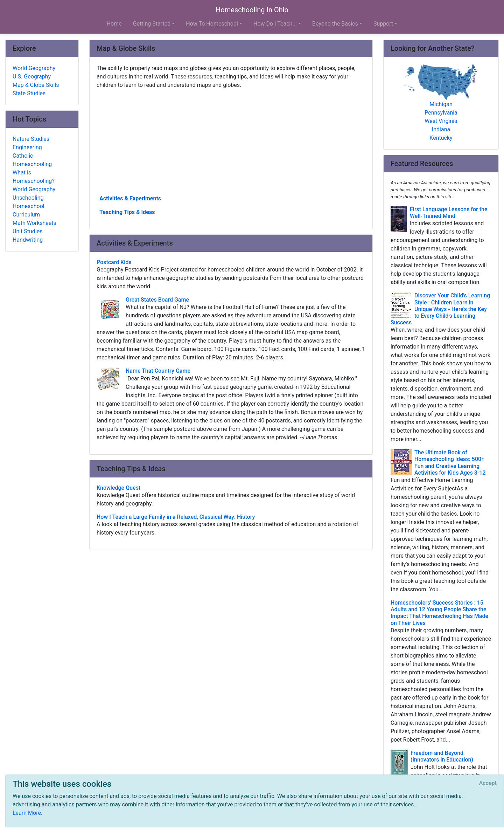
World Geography (34, 68)
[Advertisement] (231, 141)
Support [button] (383, 24)
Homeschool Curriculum (29, 210)
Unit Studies (28, 231)
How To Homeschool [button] (212, 24)
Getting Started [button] (152, 24)
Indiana (441, 129)
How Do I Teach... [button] (275, 24)
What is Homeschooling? (34, 177)
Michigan (441, 104)
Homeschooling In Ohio (252, 10)
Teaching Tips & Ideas (127, 212)
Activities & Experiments (130, 198)
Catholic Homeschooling (32, 160)
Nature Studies (31, 139)
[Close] (488, 783)
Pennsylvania (441, 113)
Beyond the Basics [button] (335, 24)
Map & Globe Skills (36, 85)
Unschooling (28, 198)
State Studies (29, 93)
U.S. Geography (32, 77)
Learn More (27, 813)
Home (114, 24)
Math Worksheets (34, 223)
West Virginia (441, 121)
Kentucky (441, 138)
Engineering (27, 147)
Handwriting (28, 240)
